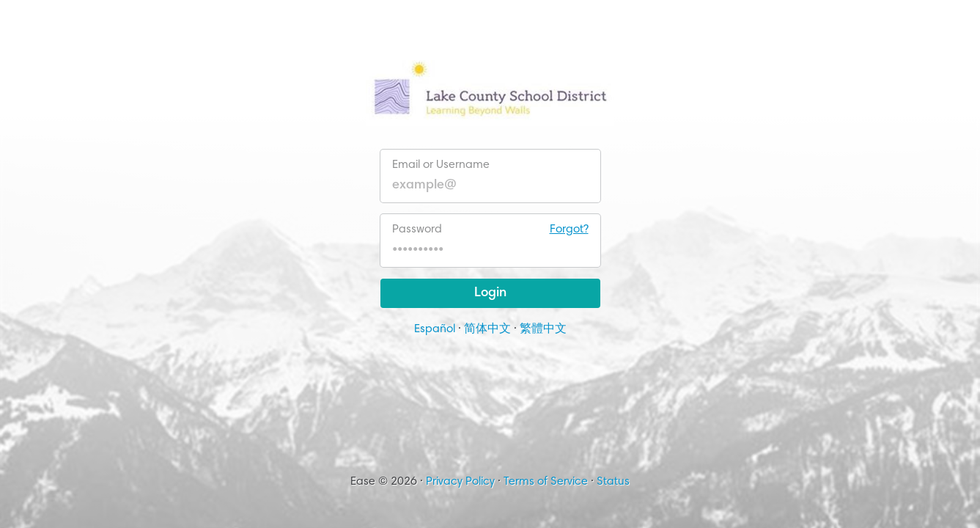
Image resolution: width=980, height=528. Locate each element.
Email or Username (441, 165)
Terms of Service (546, 482)
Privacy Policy (460, 482)
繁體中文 (543, 329)
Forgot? (569, 230)
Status (613, 482)
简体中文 (487, 329)
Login (490, 293)
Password (490, 230)
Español (435, 329)
